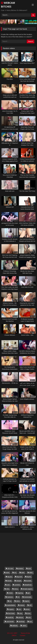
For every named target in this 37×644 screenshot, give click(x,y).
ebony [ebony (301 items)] (16, 589)
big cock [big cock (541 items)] (19, 577)
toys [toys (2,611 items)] (31, 621)
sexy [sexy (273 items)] (21, 613)
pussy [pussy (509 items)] (28, 609)
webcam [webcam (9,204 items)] (15, 626)
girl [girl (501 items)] (29, 593)
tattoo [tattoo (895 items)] (24, 626)
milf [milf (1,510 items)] (30, 605)
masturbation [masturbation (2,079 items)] (11, 605)
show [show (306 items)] (29, 613)
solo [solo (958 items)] (29, 617)
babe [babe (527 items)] (23, 573)
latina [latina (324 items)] (18, 601)
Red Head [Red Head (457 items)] (11, 613)
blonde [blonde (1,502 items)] (9, 581)
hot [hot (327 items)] (10, 601)
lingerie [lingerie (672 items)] (27, 601)
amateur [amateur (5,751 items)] (21, 568)
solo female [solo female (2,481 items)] (10, 621)
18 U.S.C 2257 (12, 633)
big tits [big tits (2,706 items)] (29, 577)
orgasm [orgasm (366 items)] (11, 609)
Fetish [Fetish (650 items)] (11, 593)
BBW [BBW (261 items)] (31, 573)
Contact (23, 635)
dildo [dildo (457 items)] (8, 589)
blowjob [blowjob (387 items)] (19, 581)
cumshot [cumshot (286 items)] (17, 585)
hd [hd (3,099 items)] (18, 597)
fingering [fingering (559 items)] (20, 593)
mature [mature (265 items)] (22, 605)
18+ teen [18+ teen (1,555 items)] (10, 568)
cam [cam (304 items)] (8, 585)
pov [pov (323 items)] (20, 609)
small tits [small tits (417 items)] (10, 617)
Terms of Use (25, 633)
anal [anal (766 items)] (29, 568)
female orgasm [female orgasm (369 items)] (27, 589)
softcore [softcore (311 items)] (21, 617)
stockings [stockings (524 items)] (22, 621)
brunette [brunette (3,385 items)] (29, 581)
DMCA (14, 635)
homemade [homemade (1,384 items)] (28, 597)
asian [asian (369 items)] (8, 573)
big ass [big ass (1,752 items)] (10, 577)
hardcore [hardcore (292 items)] (10, 597)
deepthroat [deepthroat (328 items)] (28, 585)
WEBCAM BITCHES (8, 5)
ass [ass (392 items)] (15, 573)
